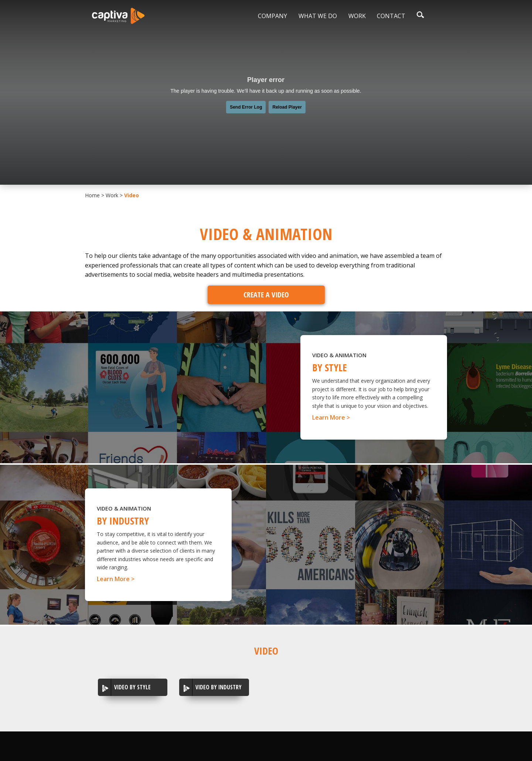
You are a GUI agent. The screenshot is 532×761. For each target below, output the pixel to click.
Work (357, 16)
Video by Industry (219, 687)
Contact (391, 16)
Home (92, 195)
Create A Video (266, 295)
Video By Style (132, 687)
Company (272, 16)
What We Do (318, 16)
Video (132, 195)
